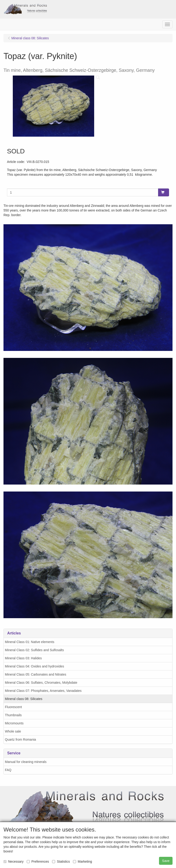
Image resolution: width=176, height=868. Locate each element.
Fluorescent (13, 707)
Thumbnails (13, 715)
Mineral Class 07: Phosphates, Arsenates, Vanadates (43, 691)
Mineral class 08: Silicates (24, 699)
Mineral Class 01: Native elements (30, 642)
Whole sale (13, 731)
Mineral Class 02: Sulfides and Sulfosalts (34, 650)
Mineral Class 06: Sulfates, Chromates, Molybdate (41, 683)
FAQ (8, 770)
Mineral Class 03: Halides (23, 658)
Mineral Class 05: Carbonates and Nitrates (36, 674)
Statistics (61, 861)
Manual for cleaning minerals (26, 762)
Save (166, 861)
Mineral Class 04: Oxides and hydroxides (34, 666)
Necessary (13, 861)
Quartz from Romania (20, 739)
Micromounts (14, 723)
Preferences (38, 861)
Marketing (82, 861)
